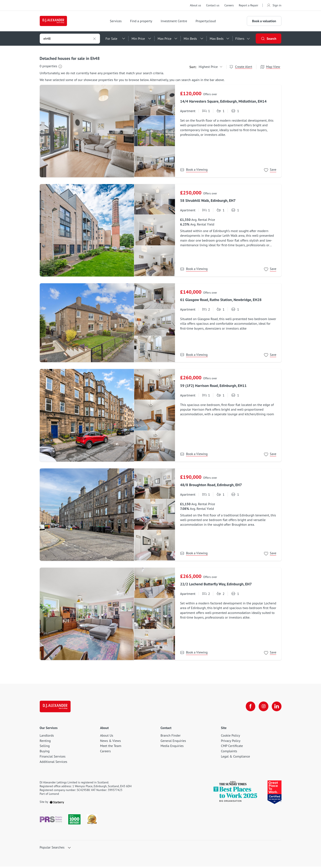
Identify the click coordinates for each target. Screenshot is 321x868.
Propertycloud (208, 22)
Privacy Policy (231, 742)
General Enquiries (173, 742)
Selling (45, 747)
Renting (45, 742)
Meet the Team (111, 747)
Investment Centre (176, 22)
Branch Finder (171, 737)
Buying (45, 753)
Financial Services (53, 758)
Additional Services (54, 763)
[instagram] (263, 708)
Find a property (143, 22)
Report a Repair (249, 5)
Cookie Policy (231, 737)
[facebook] (249, 708)
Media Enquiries (172, 747)
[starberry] (57, 803)
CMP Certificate (232, 747)
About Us (107, 737)
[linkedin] (276, 708)
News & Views (111, 742)
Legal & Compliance (236, 758)
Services (118, 22)
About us (195, 5)
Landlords (47, 737)
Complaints (229, 753)
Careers (229, 5)
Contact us (213, 5)
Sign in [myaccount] (274, 5)
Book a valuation (264, 22)
